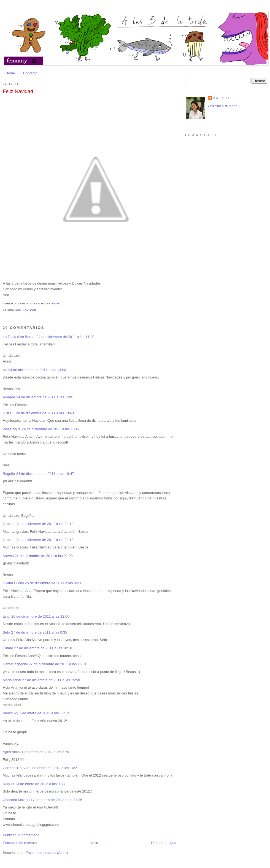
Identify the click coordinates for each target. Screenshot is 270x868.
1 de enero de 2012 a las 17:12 (44, 713)
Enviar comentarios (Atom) (47, 853)
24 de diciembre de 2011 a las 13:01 (45, 397)
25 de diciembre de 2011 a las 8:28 (53, 583)
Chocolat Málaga (16, 800)
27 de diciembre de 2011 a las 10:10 (43, 648)
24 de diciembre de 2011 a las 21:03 (44, 556)
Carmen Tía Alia (16, 768)
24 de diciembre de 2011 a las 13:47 (51, 429)
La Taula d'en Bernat (19, 337)
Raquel (8, 784)
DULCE (9, 413)
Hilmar (8, 648)
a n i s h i (221, 98)
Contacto (30, 73)
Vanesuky (10, 713)
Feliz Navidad (18, 91)
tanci (6, 616)
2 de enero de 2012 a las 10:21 (54, 768)
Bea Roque (12, 429)
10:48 (56, 303)
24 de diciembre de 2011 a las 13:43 (45, 413)
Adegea (9, 397)
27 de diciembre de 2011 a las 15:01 (58, 664)
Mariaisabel (12, 680)
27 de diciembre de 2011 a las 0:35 (39, 632)
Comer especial (15, 664)
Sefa (6, 632)
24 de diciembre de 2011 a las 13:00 (37, 370)
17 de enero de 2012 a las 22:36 (56, 800)
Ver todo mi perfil (224, 106)
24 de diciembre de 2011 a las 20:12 (44, 524)
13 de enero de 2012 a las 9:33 (40, 784)
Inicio (94, 843)
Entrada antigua (164, 843)
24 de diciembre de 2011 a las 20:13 (44, 540)
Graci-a (9, 524)
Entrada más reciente (20, 843)
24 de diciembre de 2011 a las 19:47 (45, 474)
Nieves (8, 556)
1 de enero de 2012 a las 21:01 (46, 752)
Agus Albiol (12, 752)
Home (10, 73)
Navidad (30, 310)
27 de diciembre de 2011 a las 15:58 (51, 680)
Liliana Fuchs (13, 583)
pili (5, 370)
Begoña (9, 474)
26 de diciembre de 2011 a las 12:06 (40, 616)
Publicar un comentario (21, 835)
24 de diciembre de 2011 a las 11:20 (65, 337)
